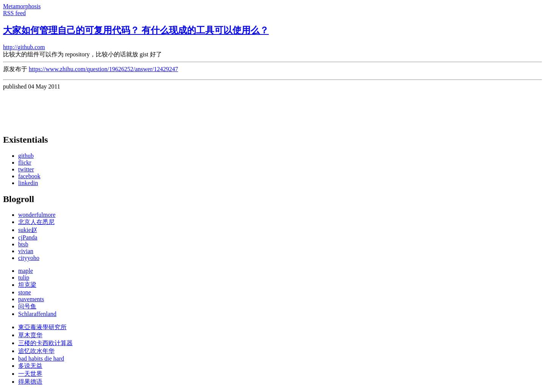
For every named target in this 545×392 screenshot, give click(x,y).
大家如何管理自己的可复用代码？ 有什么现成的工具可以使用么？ (136, 30)
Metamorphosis (22, 6)
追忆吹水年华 (36, 351)
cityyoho (29, 258)
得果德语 (30, 382)
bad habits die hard (41, 359)
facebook (29, 176)
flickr (25, 163)
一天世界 (30, 374)
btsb (23, 244)
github (26, 156)
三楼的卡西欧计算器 (45, 343)
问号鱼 (27, 306)
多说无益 (30, 366)
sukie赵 (28, 230)
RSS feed (14, 13)
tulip (24, 278)
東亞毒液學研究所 (42, 327)
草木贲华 (30, 335)
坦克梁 (27, 285)
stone (25, 292)
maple (26, 271)
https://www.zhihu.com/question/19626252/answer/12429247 (103, 69)
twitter (26, 169)
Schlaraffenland (37, 314)
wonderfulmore (37, 215)
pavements (31, 299)
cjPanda (28, 237)
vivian (26, 251)
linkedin (28, 183)
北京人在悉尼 (36, 222)
